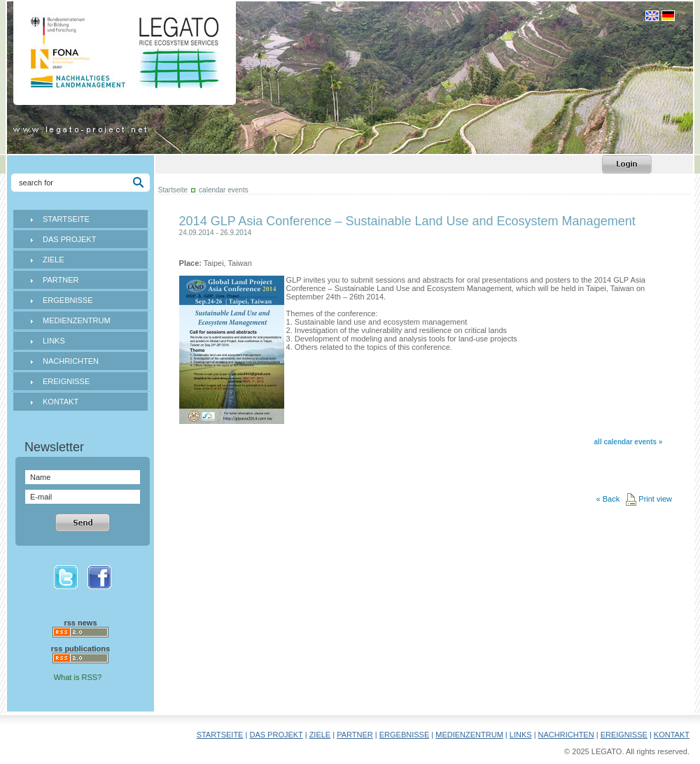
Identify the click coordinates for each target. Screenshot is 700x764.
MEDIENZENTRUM (77, 320)
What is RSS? (78, 677)
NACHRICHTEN (71, 361)
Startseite (173, 190)
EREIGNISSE (66, 381)
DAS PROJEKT (69, 239)
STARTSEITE (66, 219)
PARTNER (61, 280)
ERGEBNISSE (68, 300)
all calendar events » (629, 442)
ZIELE (54, 260)
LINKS (54, 341)
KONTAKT (61, 402)
